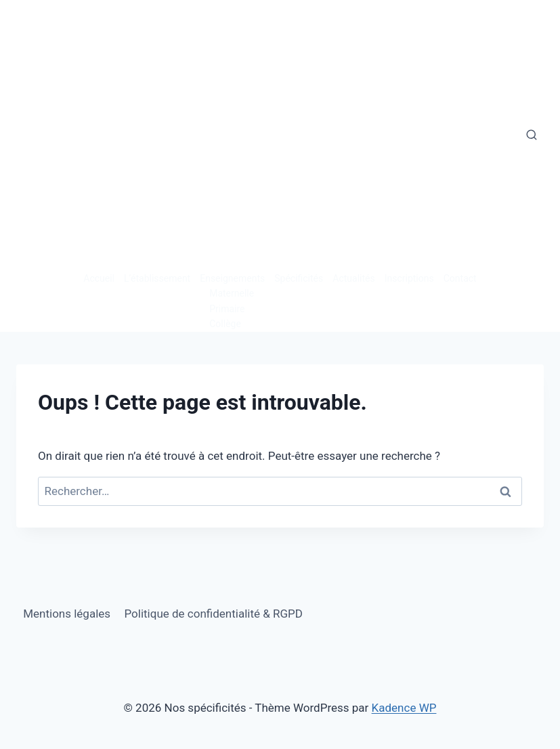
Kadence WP (404, 708)
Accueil (99, 278)
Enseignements (232, 278)
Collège (225, 324)
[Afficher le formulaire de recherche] (532, 135)
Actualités (353, 278)
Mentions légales (67, 614)
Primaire (227, 309)
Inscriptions (409, 278)
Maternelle (232, 293)
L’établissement (157, 278)
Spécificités (299, 278)
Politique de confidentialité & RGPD (213, 614)
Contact (460, 278)
